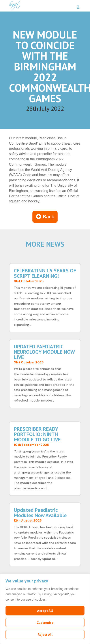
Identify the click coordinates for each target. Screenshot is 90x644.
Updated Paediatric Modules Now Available (40, 513)
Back (49, 216)
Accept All (45, 611)
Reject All (45, 634)
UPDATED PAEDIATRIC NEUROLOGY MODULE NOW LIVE (44, 352)
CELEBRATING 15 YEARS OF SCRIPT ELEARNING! (45, 273)
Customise (45, 623)
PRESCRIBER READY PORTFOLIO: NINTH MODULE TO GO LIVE (37, 434)
